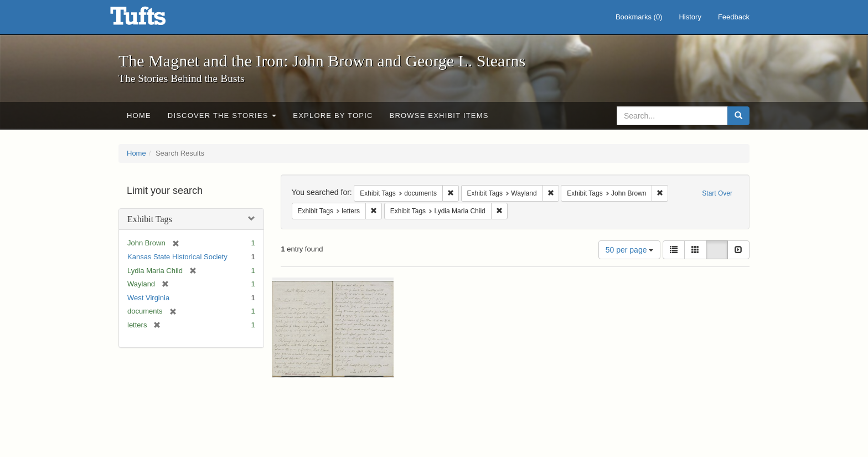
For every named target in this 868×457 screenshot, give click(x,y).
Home (139, 115)
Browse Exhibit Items (439, 115)
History (690, 17)
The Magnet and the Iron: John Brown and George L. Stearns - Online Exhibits (152, 19)
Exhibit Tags (150, 219)
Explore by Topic (333, 115)
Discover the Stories (222, 115)
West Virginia (148, 298)
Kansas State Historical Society (177, 257)
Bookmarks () (639, 17)
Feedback (734, 17)
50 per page (630, 250)
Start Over (717, 193)
